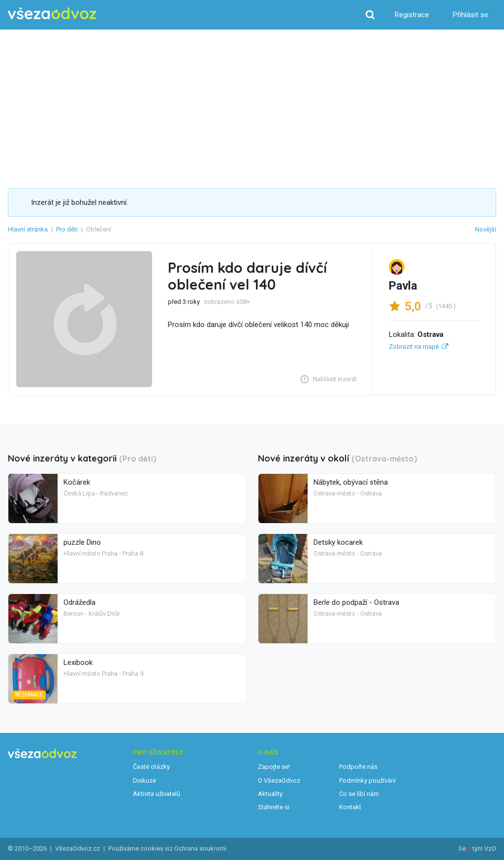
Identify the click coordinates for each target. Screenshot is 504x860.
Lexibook (78, 662)
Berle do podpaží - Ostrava (356, 602)
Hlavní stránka (28, 229)
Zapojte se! (274, 767)
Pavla (403, 286)
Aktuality (270, 794)
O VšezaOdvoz (279, 780)
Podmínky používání (367, 780)
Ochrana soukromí (200, 848)
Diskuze (144, 780)
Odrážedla (79, 602)
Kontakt (350, 807)
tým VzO (484, 848)
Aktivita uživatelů (157, 794)
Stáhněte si (274, 807)
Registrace (412, 15)
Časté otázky (151, 767)
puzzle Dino (82, 542)
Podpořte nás (358, 767)
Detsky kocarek (338, 542)
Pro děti (67, 229)
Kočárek (77, 482)
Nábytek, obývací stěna (351, 482)
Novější (486, 229)
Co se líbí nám (359, 794)
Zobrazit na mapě (414, 347)
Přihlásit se (471, 15)
